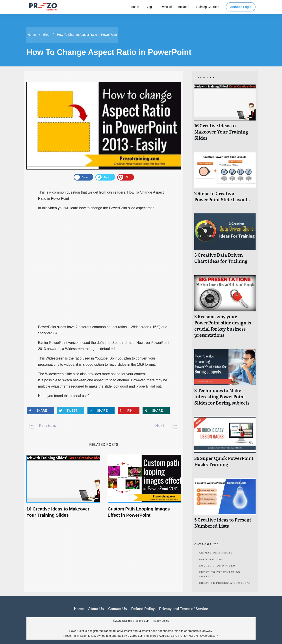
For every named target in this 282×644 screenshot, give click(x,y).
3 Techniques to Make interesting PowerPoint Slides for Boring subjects (225, 379)
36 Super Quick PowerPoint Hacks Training (225, 444)
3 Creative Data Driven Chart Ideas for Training (225, 241)
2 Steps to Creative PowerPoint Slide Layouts (225, 179)
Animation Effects (216, 553)
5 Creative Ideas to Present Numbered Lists (225, 506)
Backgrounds (211, 559)
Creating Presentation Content (220, 574)
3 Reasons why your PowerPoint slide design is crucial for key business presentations (225, 309)
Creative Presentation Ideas (225, 583)
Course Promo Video (217, 566)
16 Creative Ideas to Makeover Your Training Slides (225, 115)
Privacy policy (160, 621)
